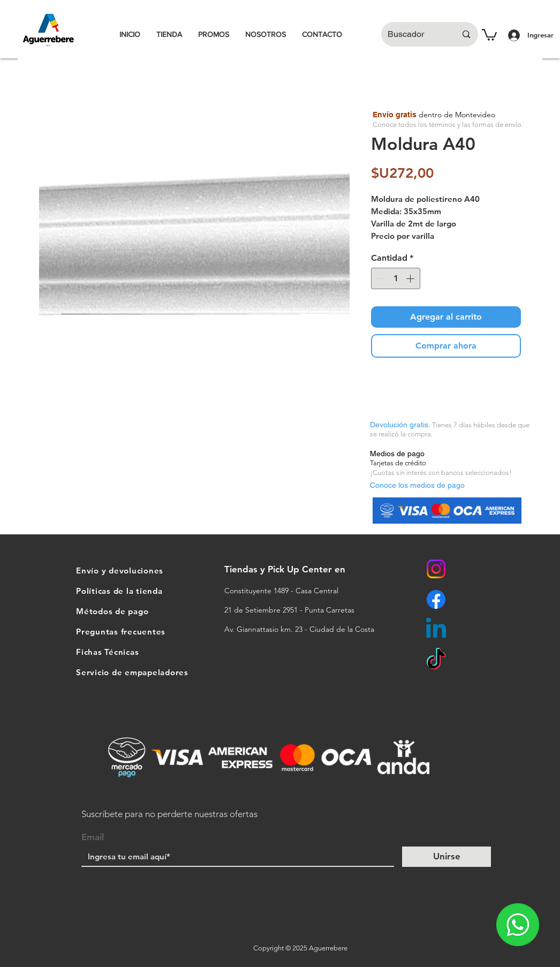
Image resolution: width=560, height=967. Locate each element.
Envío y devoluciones (120, 571)
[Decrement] (380, 278)
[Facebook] (436, 599)
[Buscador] (414, 34)
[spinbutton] (396, 278)
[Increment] (411, 278)
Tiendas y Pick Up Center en (286, 569)
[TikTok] (436, 660)
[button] (489, 34)
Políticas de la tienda (119, 591)
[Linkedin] (436, 630)
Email (93, 837)
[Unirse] (447, 857)
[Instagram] (436, 569)
